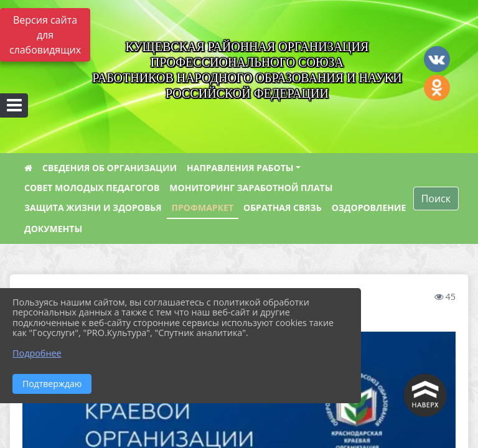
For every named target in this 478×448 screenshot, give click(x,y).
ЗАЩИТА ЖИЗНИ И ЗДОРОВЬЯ (93, 208)
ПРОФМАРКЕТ (203, 208)
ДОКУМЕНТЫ (53, 229)
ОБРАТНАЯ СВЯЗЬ (283, 208)
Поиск (436, 198)
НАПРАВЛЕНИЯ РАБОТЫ (240, 168)
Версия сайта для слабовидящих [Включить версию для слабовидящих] (45, 35)
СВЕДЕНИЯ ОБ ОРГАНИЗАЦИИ (110, 168)
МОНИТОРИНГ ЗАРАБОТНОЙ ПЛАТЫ (251, 188)
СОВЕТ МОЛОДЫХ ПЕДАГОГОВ (92, 188)
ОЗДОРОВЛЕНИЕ (369, 208)
